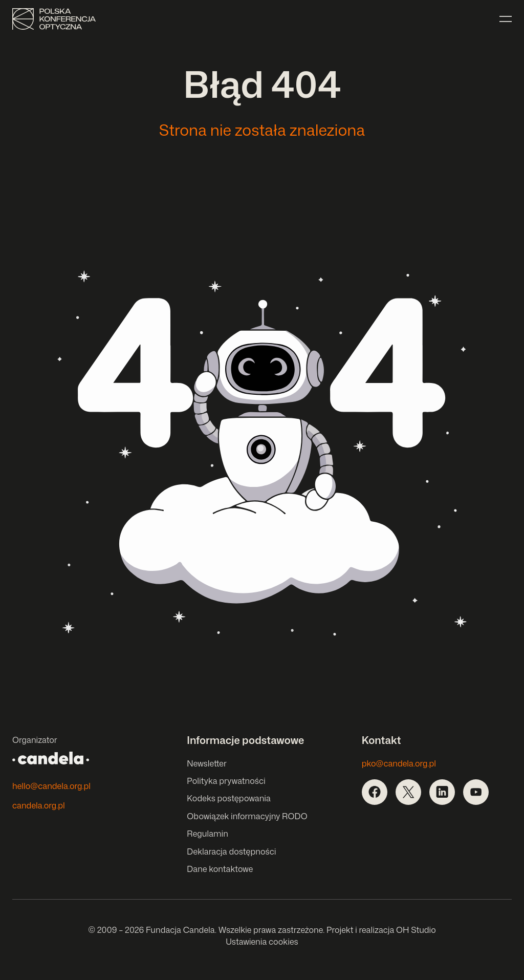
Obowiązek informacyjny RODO (247, 816)
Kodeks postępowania (229, 798)
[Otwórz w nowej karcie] (375, 792)
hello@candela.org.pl (51, 786)
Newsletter (206, 763)
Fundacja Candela (180, 930)
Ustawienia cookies (262, 942)
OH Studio (416, 930)
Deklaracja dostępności (231, 851)
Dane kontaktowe (220, 869)
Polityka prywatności (226, 781)
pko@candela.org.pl (399, 763)
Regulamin (207, 834)
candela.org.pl (39, 805)
